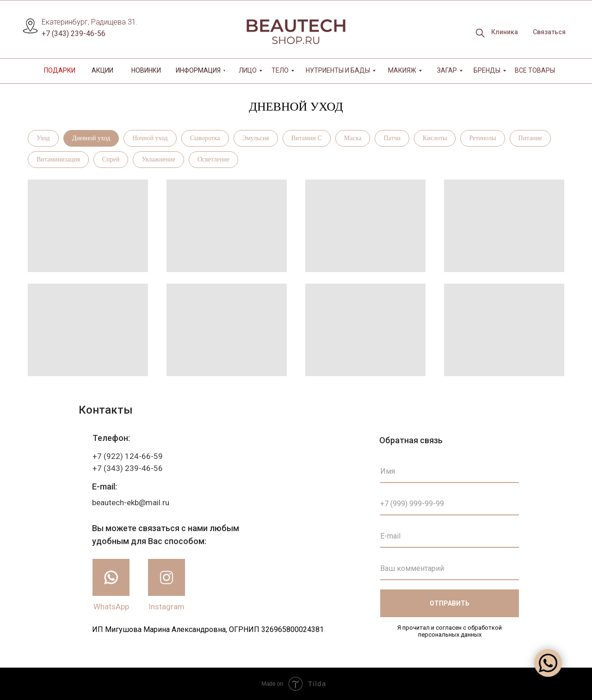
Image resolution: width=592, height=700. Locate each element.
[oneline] (450, 569)
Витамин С (307, 138)
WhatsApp (111, 607)
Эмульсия (256, 138)
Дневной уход (91, 138)
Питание (530, 138)
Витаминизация (58, 159)
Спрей (111, 159)
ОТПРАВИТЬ (450, 603)
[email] (450, 536)
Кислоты (435, 138)
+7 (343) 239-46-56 (74, 34)
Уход (43, 138)
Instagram (166, 607)
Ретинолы (482, 138)
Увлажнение (158, 159)
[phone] (450, 504)
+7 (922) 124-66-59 (128, 456)
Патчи (392, 138)
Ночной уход (150, 138)
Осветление (213, 159)
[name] (450, 471)
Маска (353, 138)
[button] (549, 32)
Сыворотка (205, 138)
